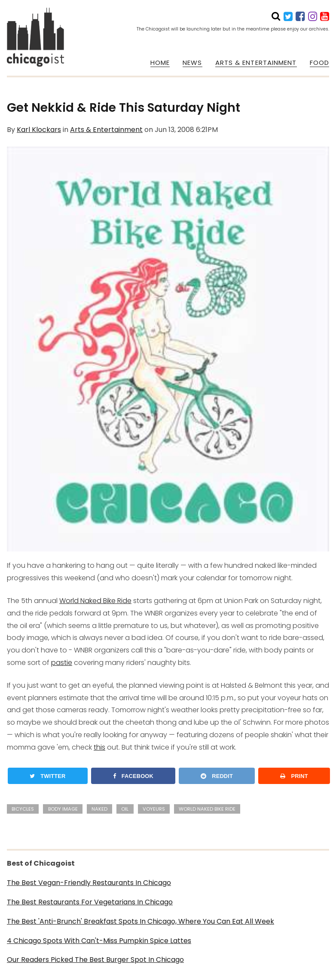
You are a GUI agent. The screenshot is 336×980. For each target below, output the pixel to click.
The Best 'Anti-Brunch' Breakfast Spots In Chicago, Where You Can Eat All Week (141, 921)
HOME (160, 63)
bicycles (23, 809)
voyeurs (154, 809)
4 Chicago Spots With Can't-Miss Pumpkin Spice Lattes (99, 941)
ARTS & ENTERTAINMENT (256, 63)
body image (63, 809)
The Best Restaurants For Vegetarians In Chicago (90, 902)
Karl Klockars (39, 130)
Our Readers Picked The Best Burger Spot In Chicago (95, 960)
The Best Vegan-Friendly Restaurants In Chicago (89, 883)
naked (99, 809)
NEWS (192, 63)
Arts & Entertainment (106, 130)
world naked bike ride (207, 809)
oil (125, 809)
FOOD (319, 63)
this (99, 747)
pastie (62, 663)
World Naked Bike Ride (95, 601)
